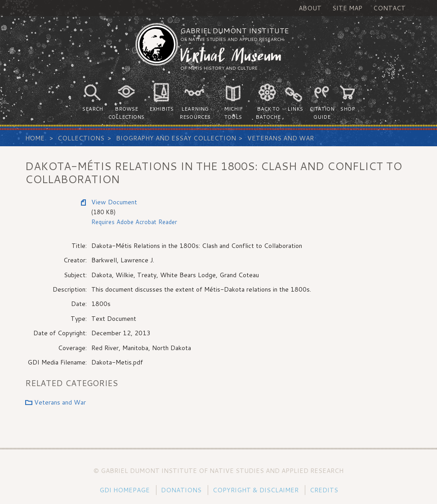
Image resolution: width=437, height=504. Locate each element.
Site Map (347, 8)
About (310, 8)
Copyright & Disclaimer (256, 490)
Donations (181, 490)
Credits (324, 490)
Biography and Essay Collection (176, 138)
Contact (389, 8)
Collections (81, 138)
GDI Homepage (125, 490)
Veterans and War (281, 138)
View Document (114, 202)
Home (35, 138)
